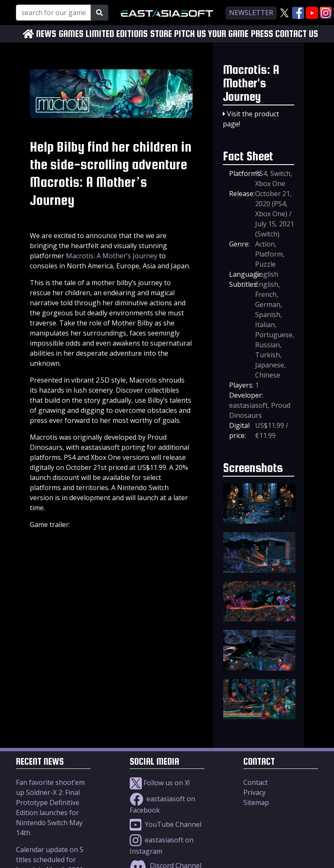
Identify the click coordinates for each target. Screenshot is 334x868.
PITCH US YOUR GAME (211, 34)
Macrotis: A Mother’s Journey (112, 256)
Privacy (254, 792)
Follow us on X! (160, 783)
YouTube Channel (166, 824)
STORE (161, 34)
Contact (256, 782)
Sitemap (256, 802)
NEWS (46, 34)
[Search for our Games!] (53, 13)
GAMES (71, 34)
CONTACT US (297, 34)
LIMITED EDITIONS (117, 34)
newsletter (251, 13)
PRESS (262, 34)
